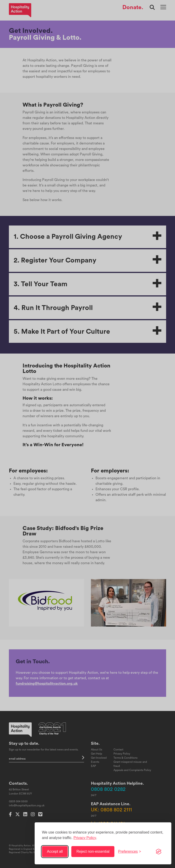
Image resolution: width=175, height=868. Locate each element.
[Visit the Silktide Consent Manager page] (159, 852)
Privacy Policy (85, 838)
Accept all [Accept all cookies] (55, 851)
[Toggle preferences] (130, 852)
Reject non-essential (93, 851)
